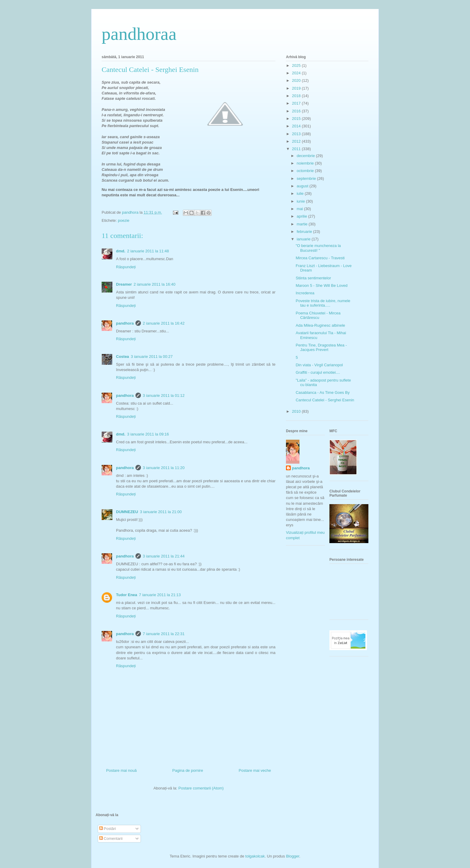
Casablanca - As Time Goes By (323, 392)
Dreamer (124, 284)
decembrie (306, 156)
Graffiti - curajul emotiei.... (318, 372)
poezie (123, 220)
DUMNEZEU (127, 512)
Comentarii (111, 838)
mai (300, 209)
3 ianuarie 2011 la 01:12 (164, 395)
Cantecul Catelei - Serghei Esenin (325, 400)
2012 (297, 141)
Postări (108, 829)
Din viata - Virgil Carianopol (319, 365)
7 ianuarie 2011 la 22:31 (164, 634)
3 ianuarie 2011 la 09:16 (148, 434)
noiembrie (306, 163)
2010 (297, 411)
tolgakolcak (255, 856)
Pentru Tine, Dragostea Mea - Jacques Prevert (321, 348)
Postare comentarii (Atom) (201, 788)
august (303, 186)
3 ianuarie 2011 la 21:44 (164, 556)
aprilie (302, 216)
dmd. (121, 251)
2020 (297, 80)
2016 (297, 111)
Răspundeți (126, 267)
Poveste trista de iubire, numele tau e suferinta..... (323, 303)
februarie (305, 232)
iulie (301, 193)
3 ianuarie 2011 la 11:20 (164, 468)
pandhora (125, 323)
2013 (297, 134)
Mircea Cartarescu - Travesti (320, 258)
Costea (122, 357)
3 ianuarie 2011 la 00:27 (152, 357)
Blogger (293, 856)
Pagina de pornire (188, 770)
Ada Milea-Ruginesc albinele (320, 325)
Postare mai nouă (121, 770)
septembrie (307, 178)
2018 (297, 96)
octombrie (306, 171)
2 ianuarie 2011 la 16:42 (164, 323)
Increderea (305, 293)
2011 (297, 149)
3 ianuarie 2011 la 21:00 (161, 512)
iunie (301, 201)
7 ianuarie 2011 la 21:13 (160, 595)
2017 (297, 103)
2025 (297, 65)
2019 (297, 88)
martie (303, 224)
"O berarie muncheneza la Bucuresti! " (318, 248)
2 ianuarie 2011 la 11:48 (148, 251)
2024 (297, 73)
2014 (297, 126)
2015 (297, 119)
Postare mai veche (255, 770)
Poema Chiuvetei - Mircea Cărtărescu (318, 315)
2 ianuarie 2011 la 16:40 (155, 284)
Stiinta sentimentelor (313, 278)
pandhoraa (139, 34)
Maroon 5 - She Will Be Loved (321, 285)
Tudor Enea (127, 595)
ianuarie (304, 239)
